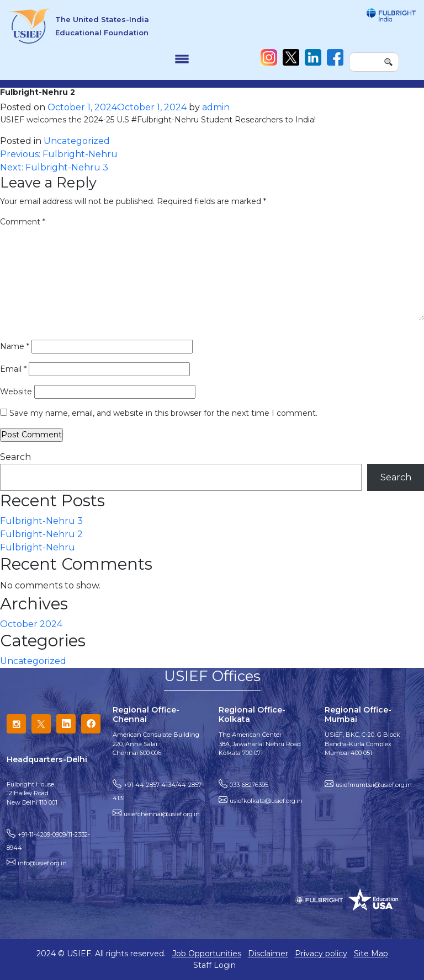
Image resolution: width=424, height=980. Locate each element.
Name (15, 346)
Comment (23, 222)
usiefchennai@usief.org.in (162, 814)
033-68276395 (249, 785)
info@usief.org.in (42, 863)
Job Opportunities (207, 954)
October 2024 (31, 624)
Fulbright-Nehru (38, 547)
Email (13, 369)
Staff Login (214, 965)
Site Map (371, 954)
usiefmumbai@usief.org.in (374, 785)
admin (216, 107)
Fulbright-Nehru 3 (41, 521)
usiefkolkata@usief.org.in (266, 801)
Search (15, 457)
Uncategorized (77, 141)
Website (16, 392)
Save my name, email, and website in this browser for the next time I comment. (163, 413)
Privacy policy (321, 954)
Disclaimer (268, 954)
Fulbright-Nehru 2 (41, 534)
